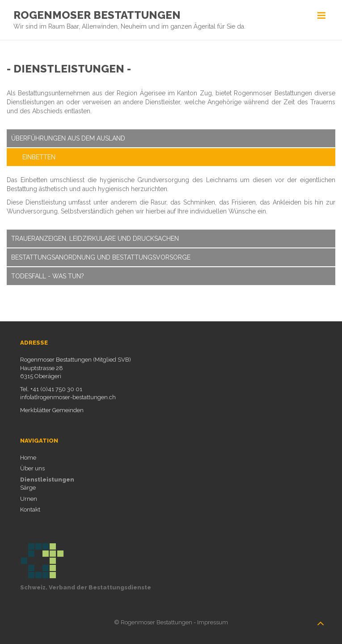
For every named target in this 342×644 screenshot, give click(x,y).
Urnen (29, 498)
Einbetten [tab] (39, 156)
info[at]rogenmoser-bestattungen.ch (68, 396)
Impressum (213, 621)
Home (28, 457)
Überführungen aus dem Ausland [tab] (68, 137)
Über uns (32, 467)
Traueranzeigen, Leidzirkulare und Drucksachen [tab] (95, 238)
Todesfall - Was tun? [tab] (48, 275)
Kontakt (30, 509)
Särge (28, 487)
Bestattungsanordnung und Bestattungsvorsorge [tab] (101, 256)
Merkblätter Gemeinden (52, 409)
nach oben (321, 618)
